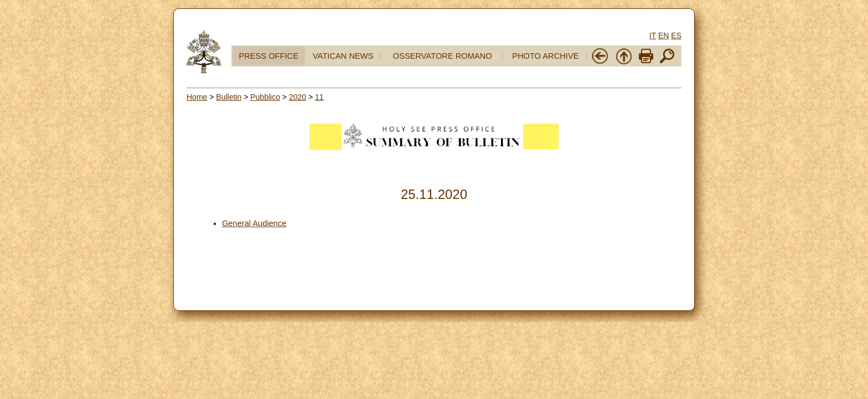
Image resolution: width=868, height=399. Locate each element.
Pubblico (265, 97)
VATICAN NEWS (343, 56)
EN (663, 35)
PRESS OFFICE (268, 56)
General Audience (254, 223)
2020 (298, 97)
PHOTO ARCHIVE (545, 56)
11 (319, 97)
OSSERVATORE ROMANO (443, 56)
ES (676, 35)
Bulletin (229, 97)
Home (197, 97)
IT (653, 35)
